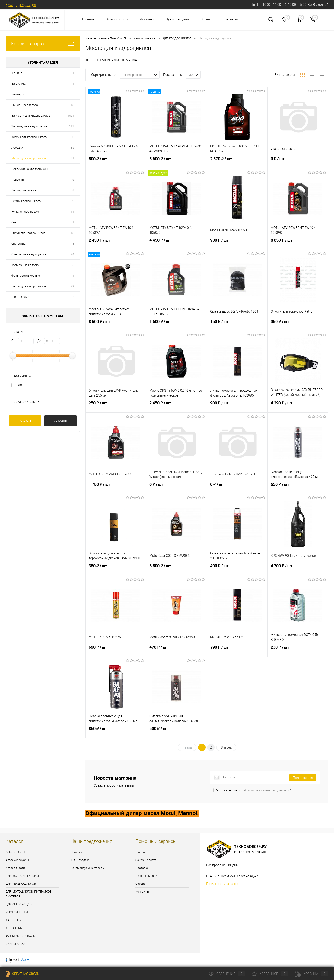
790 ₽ (237, 650)
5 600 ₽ (177, 162)
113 (72, 126)
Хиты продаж (80, 860)
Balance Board (15, 852)
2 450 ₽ (116, 243)
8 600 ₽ (116, 324)
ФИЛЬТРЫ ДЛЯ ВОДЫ (21, 936)
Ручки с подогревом (25, 212)
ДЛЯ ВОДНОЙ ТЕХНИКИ (22, 876)
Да (20, 385)
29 (72, 286)
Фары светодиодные (26, 276)
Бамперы (18, 94)
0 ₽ (298, 162)
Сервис (206, 19)
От (13, 341)
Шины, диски (20, 297)
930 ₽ (237, 243)
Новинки (76, 852)
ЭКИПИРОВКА (15, 944)
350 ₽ (298, 324)
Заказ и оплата (117, 19)
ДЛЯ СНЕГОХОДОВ (19, 904)
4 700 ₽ (298, 569)
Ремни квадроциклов (26, 201)
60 (72, 137)
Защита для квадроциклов (29, 126)
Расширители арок (24, 190)
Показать (25, 421)
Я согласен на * (254, 790)
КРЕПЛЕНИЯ (14, 928)
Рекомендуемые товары (88, 868)
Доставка (147, 19)
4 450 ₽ (177, 243)
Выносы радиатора (25, 105)
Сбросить (60, 421)
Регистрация (26, 5)
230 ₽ (298, 650)
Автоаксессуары (17, 860)
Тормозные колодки (25, 265)
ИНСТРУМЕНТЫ (17, 912)
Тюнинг (16, 73)
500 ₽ (116, 162)
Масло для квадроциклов (29, 158)
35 (72, 148)
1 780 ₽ (116, 487)
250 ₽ (116, 406)
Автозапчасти (15, 868)
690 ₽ (116, 650)
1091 (71, 116)
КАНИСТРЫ (14, 920)
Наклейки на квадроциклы (30, 169)
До (39, 341)
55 (72, 94)
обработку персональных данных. (264, 790)
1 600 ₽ (177, 324)
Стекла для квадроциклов (29, 254)
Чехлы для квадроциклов (29, 286)
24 (72, 254)
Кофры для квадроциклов (29, 137)
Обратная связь (22, 974)
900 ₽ (237, 406)
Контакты (230, 19)
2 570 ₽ (237, 162)
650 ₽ (298, 487)
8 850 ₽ (298, 243)
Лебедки (17, 148)
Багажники (19, 84)
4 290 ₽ (298, 406)
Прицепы (18, 180)
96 (72, 265)
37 (72, 297)
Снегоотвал (19, 244)
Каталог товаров (43, 44)
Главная (88, 19)
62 (72, 201)
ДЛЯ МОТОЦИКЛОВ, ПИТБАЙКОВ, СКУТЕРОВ (29, 894)
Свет (15, 222)
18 (72, 105)
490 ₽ (237, 569)
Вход (9, 5)
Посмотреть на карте (222, 884)
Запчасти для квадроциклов (31, 116)
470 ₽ (177, 650)
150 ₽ (237, 324)
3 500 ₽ (177, 569)
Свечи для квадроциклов (28, 233)
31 (72, 158)
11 (72, 212)
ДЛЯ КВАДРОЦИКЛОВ (21, 884)
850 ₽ (116, 731)
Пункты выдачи (178, 19)
